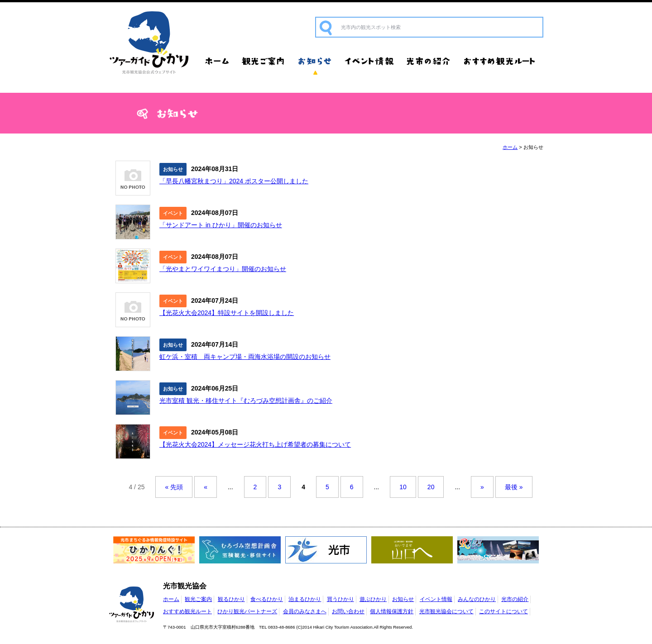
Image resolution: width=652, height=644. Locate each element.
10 (403, 487)
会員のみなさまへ (305, 611)
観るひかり (231, 599)
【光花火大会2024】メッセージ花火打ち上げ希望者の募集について (255, 444)
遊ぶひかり (373, 599)
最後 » (514, 487)
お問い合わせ (348, 611)
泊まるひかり (305, 599)
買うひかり (340, 599)
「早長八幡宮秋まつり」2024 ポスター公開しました (234, 181)
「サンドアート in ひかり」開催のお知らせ (221, 225)
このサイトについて (503, 611)
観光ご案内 (264, 61)
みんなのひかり (477, 599)
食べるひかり (267, 599)
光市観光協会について (446, 611)
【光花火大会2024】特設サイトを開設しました (227, 313)
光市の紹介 (429, 61)
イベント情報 (369, 61)
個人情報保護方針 (392, 611)
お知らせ (315, 61)
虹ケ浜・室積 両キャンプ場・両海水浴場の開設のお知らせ (245, 357)
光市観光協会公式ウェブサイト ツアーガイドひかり (149, 43)
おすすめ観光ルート (500, 61)
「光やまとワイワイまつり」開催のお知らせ (223, 269)
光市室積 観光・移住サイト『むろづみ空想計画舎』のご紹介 (246, 401)
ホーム (217, 61)
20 (431, 487)
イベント (173, 213)
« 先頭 (174, 487)
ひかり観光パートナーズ (247, 611)
